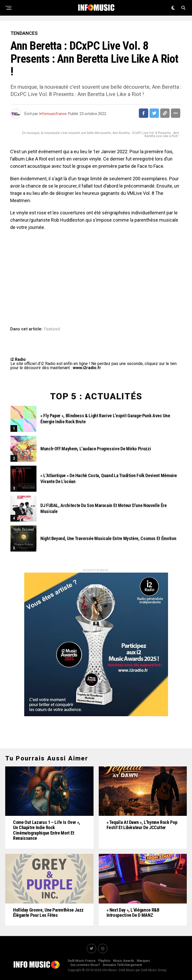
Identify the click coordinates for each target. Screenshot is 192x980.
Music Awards (124, 961)
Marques (143, 961)
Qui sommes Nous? (85, 965)
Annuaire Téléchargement (122, 965)
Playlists (104, 961)
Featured (52, 329)
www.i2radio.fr (87, 368)
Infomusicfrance (53, 114)
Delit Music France (82, 961)
